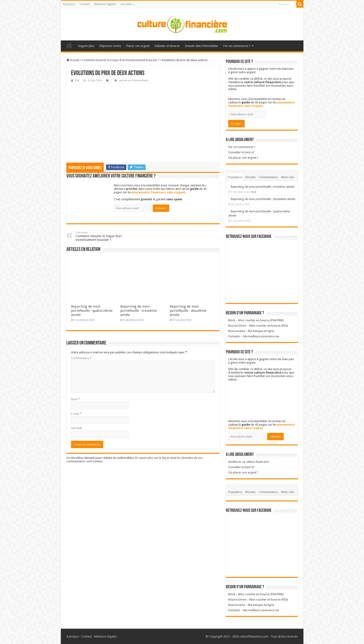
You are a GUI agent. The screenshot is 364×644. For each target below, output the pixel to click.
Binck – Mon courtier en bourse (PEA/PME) (256, 320)
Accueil (69, 45)
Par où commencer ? (237, 46)
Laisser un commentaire (133, 80)
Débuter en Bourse (167, 46)
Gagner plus (86, 46)
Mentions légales (105, 4)
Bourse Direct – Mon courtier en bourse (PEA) (258, 326)
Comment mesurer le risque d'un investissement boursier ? (121, 60)
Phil (77, 80)
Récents (250, 177)
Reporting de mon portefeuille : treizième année (139, 311)
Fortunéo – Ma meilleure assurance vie (254, 336)
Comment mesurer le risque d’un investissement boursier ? (99, 236)
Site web (77, 428)
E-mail (76, 414)
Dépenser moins (110, 46)
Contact (85, 4)
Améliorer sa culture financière (249, 462)
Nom (75, 399)
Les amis (126, 4)
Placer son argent (138, 46)
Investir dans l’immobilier (201, 46)
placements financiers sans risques (159, 192)
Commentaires (268, 177)
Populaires (235, 177)
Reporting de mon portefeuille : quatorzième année (92, 311)
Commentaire (81, 358)
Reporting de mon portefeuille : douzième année (188, 311)
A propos (69, 4)
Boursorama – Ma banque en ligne (251, 331)
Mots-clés (288, 177)
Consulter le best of (241, 152)
